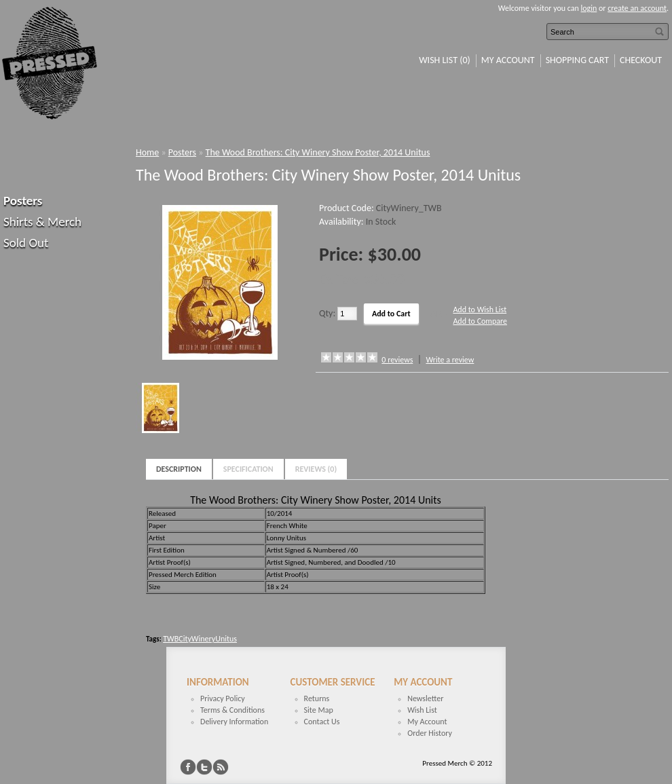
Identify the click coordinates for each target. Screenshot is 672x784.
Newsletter (425, 698)
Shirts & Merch (42, 222)
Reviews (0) (316, 469)
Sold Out (26, 243)
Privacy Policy (223, 698)
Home (147, 152)
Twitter (204, 767)
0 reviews (397, 360)
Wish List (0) (445, 60)
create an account (637, 8)
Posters (23, 201)
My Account (508, 60)
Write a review (450, 360)
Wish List (422, 710)
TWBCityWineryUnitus (200, 639)
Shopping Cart (577, 60)
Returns (317, 698)
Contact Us (322, 722)
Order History (430, 733)
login (589, 8)
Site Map (319, 710)
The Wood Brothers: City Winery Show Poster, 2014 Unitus (318, 152)
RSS (221, 767)
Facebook (188, 767)
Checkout (641, 60)
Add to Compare (480, 321)
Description (179, 469)
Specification (248, 469)
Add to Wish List (480, 310)
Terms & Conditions (232, 710)
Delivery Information (234, 722)
